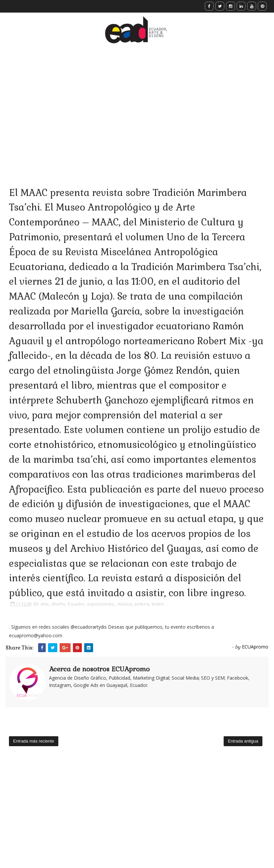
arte (45, 604)
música (125, 604)
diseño (58, 604)
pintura (142, 604)
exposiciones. (101, 604)
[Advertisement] (137, 106)
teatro (158, 604)
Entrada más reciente (34, 741)
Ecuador (76, 604)
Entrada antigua (243, 741)
